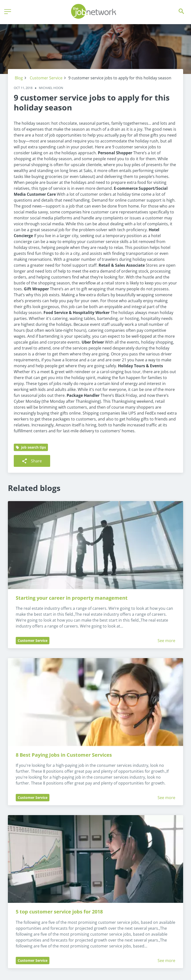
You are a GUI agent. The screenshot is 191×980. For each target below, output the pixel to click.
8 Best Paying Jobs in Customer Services (64, 755)
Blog (19, 78)
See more (166, 641)
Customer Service (46, 78)
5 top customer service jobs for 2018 (59, 912)
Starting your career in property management (72, 598)
